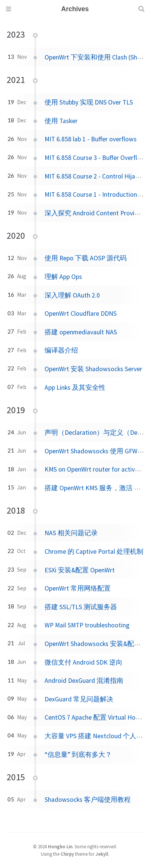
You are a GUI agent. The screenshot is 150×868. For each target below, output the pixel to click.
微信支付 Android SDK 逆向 (84, 662)
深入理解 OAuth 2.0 (72, 295)
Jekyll (102, 854)
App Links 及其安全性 (75, 388)
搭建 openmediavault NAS (81, 332)
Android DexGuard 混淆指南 (84, 681)
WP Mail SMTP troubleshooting (87, 625)
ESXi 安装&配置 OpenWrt (80, 570)
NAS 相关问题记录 (71, 533)
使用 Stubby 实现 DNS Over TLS (89, 102)
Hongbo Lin (60, 846)
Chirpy (67, 854)
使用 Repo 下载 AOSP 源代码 (86, 258)
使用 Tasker (61, 121)
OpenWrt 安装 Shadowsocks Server (93, 369)
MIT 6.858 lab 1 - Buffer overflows (91, 139)
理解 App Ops (63, 277)
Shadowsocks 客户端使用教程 (88, 800)
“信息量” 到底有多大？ (78, 755)
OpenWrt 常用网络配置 (78, 588)
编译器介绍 (61, 350)
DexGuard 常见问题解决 (79, 699)
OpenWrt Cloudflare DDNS (81, 314)
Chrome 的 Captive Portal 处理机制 (94, 552)
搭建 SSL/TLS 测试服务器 (81, 607)
